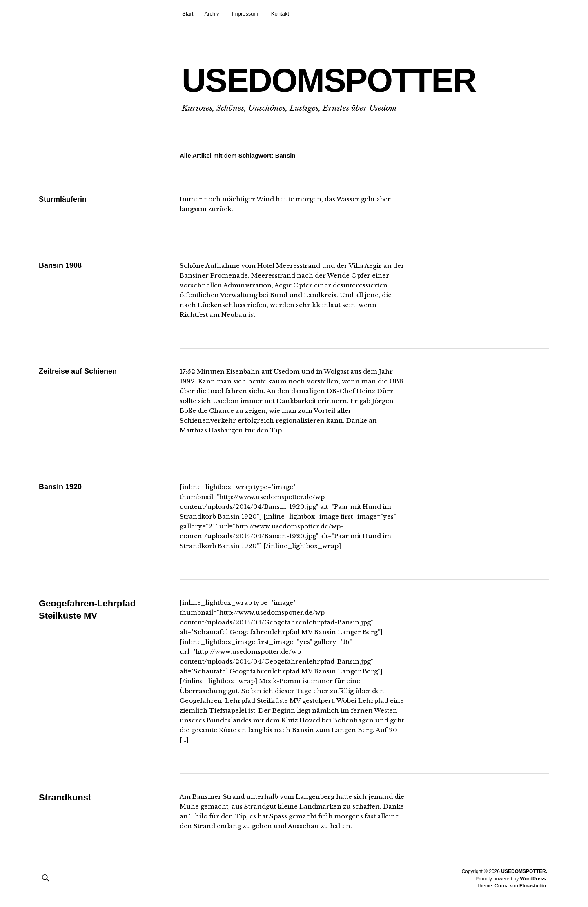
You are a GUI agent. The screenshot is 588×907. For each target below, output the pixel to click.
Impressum (245, 14)
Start (188, 14)
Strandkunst (65, 797)
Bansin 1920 (60, 487)
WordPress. (534, 879)
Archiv (212, 14)
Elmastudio (533, 886)
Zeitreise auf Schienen (78, 371)
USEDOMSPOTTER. (524, 871)
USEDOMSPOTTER (329, 80)
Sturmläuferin (63, 199)
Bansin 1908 (60, 265)
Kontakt (280, 14)
